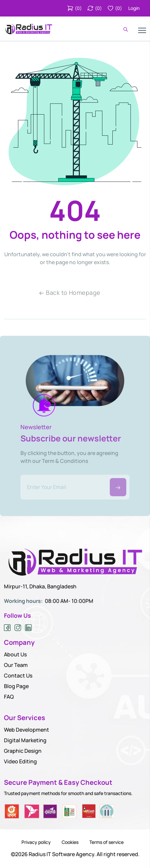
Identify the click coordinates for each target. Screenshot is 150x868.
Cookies (70, 842)
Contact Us (18, 676)
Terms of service (106, 842)
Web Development (27, 730)
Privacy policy (36, 842)
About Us (15, 654)
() (74, 8)
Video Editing (20, 761)
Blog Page (16, 686)
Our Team (16, 665)
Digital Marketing (25, 740)
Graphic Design (23, 751)
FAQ (9, 697)
